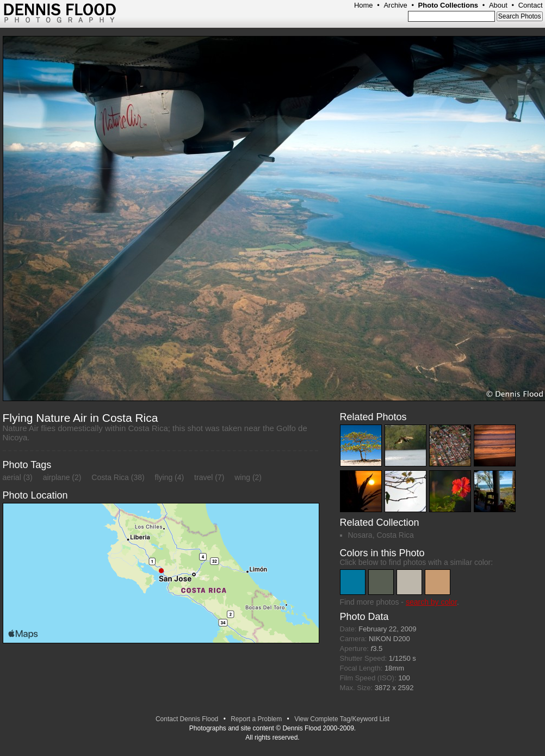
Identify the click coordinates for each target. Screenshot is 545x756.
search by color (431, 602)
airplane (57, 477)
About (498, 5)
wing (242, 477)
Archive (395, 5)
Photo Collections (448, 5)
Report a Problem (256, 719)
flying (164, 477)
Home (364, 5)
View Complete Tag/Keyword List (342, 719)
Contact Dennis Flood (187, 719)
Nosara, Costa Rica (381, 535)
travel (203, 477)
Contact (531, 5)
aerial (12, 477)
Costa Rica (110, 477)
